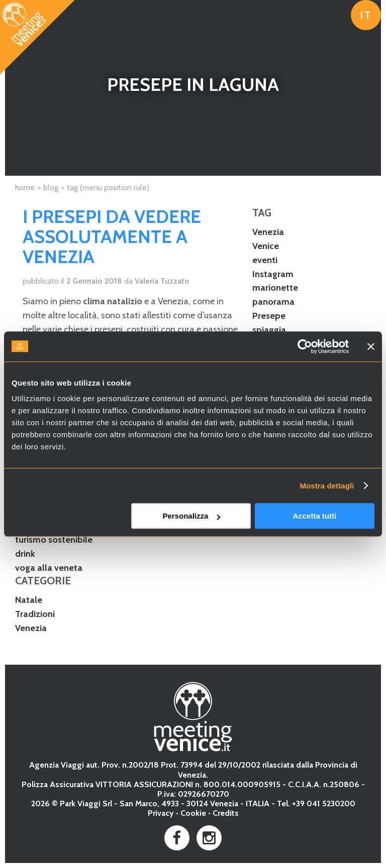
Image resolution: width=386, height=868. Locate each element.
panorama (273, 302)
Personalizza (191, 516)
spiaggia (269, 330)
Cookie (193, 813)
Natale (29, 600)
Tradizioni (35, 614)
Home (25, 188)
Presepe (269, 316)
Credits (226, 813)
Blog (51, 188)
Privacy (161, 813)
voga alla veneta (49, 568)
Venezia (268, 232)
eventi (265, 260)
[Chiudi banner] (371, 346)
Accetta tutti (315, 516)
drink (25, 554)
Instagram (273, 274)
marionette (275, 288)
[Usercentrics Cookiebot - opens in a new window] (305, 346)
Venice (266, 246)
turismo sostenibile (54, 540)
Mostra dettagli (327, 486)
